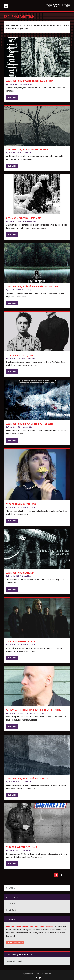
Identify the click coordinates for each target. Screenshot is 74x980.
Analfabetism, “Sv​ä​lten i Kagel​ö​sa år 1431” (30, 80)
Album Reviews (27, 221)
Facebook (12, 909)
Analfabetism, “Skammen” (20, 572)
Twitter (11, 903)
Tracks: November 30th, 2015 (22, 847)
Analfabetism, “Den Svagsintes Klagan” (28, 149)
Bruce (10, 84)
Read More (12, 97)
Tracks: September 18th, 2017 (22, 641)
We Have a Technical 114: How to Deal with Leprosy (34, 710)
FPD (50, 973)
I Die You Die (12, 358)
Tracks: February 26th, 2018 (21, 504)
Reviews (25, 84)
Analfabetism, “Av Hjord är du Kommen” (28, 778)
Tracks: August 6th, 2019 (20, 355)
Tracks (28, 358)
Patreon (59, 929)
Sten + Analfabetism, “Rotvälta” (24, 218)
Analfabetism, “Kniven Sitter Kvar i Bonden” (30, 423)
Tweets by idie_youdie (14, 961)
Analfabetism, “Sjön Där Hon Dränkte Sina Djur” (33, 286)
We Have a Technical (33, 713)
